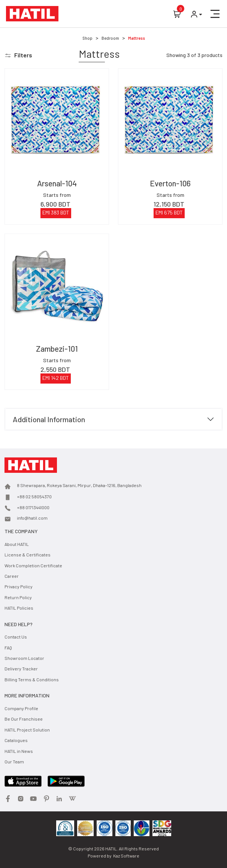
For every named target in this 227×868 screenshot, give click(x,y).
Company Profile (21, 708)
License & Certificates (28, 555)
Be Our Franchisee (24, 719)
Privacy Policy (19, 586)
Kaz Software (126, 856)
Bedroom (110, 38)
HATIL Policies (19, 608)
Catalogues (16, 740)
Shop (87, 38)
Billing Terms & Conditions (32, 679)
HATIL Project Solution (27, 730)
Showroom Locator (24, 658)
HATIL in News (19, 751)
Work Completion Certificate (33, 565)
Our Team (14, 762)
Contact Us (16, 637)
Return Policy (18, 597)
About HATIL (17, 544)
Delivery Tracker (21, 669)
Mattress (137, 38)
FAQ (8, 648)
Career (12, 576)
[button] (215, 14)
